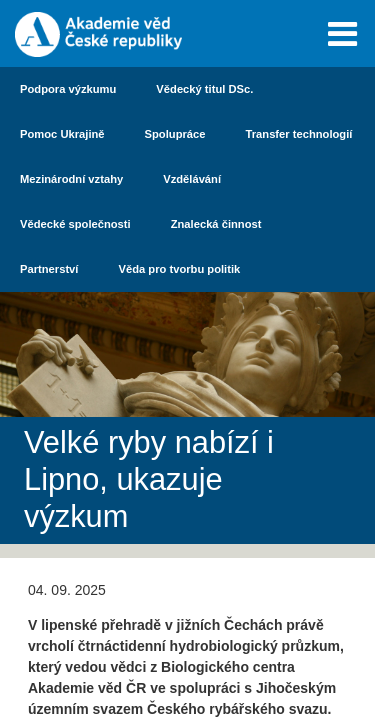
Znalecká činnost (216, 224)
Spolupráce (175, 134)
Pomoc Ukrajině (62, 134)
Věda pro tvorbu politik (179, 269)
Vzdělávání (192, 179)
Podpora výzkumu (68, 89)
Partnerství (49, 269)
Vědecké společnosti (75, 224)
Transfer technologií (299, 134)
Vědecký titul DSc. (204, 89)
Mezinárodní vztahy (71, 179)
